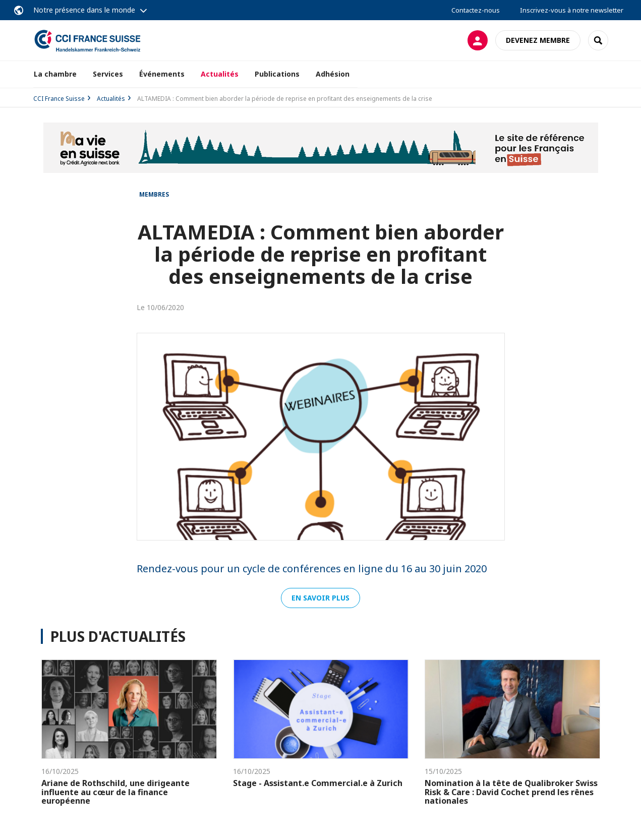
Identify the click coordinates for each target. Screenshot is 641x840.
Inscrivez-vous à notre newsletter (572, 10)
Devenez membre (538, 40)
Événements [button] (162, 74)
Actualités (220, 74)
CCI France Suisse (59, 99)
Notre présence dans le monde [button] (84, 10)
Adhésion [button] (333, 74)
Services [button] (108, 74)
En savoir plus (320, 598)
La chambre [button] (55, 74)
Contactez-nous (476, 10)
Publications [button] (277, 74)
